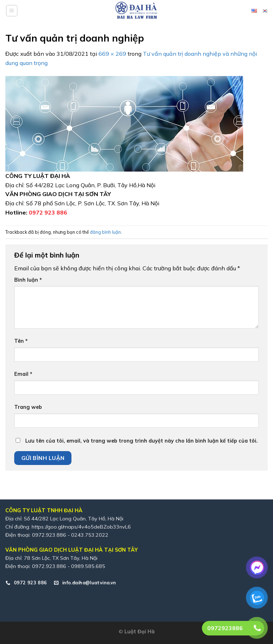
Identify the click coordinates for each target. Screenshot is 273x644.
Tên (21, 341)
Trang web (28, 407)
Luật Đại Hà (140, 632)
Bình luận (28, 280)
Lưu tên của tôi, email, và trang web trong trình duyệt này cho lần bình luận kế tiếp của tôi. (141, 441)
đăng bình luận (105, 232)
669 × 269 (112, 54)
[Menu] (12, 11)
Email (23, 374)
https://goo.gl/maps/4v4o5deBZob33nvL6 (81, 527)
